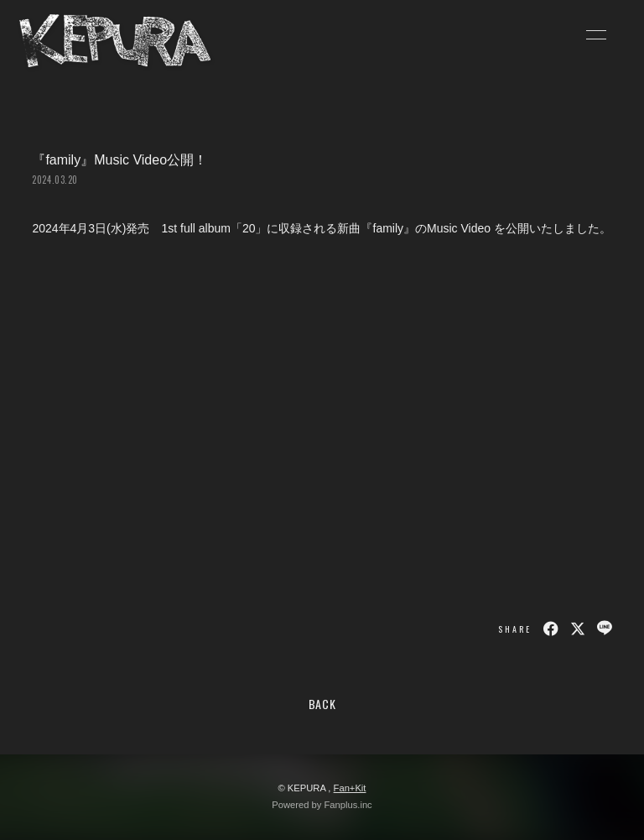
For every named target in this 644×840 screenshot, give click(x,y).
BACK (322, 704)
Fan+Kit (350, 788)
